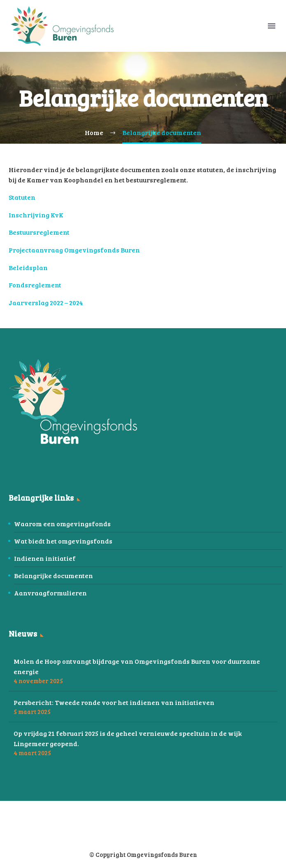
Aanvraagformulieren (50, 593)
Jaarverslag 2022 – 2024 (46, 302)
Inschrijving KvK (36, 215)
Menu (272, 26)
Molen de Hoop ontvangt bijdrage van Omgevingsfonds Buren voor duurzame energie (137, 666)
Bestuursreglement (39, 232)
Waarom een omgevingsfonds (62, 524)
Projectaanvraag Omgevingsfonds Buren (74, 250)
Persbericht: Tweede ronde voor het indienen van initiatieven (114, 702)
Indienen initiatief (45, 558)
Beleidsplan (28, 267)
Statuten (22, 197)
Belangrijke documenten (53, 575)
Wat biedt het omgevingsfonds (63, 541)
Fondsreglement (35, 285)
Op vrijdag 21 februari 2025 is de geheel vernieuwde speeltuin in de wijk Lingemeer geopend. (128, 738)
